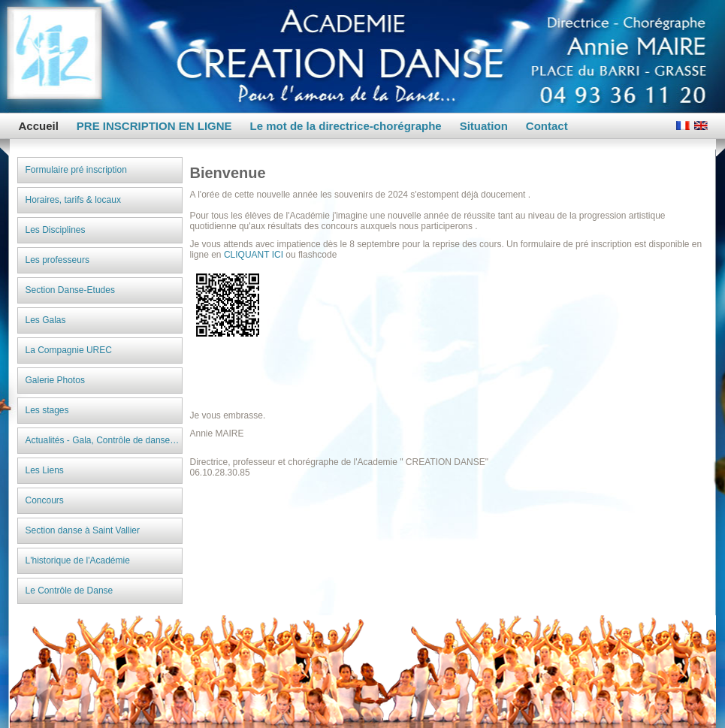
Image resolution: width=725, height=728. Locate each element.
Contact (547, 126)
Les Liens (45, 470)
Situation (484, 126)
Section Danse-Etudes (70, 290)
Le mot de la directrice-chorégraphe (346, 126)
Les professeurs (57, 260)
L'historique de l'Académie (78, 560)
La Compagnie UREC (69, 350)
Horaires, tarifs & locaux (73, 200)
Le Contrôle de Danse (69, 591)
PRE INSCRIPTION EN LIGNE (154, 126)
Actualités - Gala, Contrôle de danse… (103, 440)
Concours (45, 500)
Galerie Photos (55, 380)
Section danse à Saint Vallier (83, 530)
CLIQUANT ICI (254, 255)
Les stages (47, 410)
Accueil (39, 126)
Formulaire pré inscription (76, 170)
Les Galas (46, 320)
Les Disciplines (56, 230)
